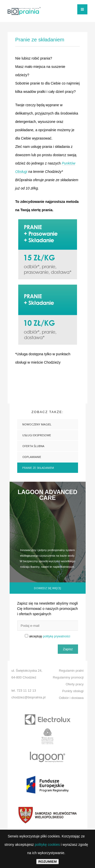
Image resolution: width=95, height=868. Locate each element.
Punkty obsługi (73, 691)
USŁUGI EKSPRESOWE (37, 435)
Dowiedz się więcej (48, 588)
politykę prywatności (57, 636)
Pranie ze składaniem (38, 468)
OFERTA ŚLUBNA (33, 446)
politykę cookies (47, 845)
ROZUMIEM (48, 862)
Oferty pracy (75, 684)
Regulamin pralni (71, 671)
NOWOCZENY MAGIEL (37, 424)
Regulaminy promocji (68, 677)
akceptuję (50, 636)
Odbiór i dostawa (71, 698)
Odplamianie (32, 457)
